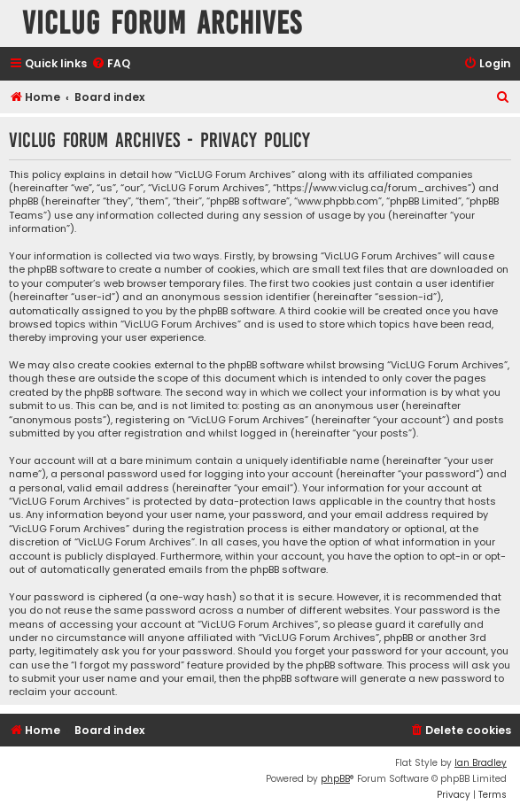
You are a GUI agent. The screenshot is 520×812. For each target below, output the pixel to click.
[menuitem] (111, 64)
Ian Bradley (481, 763)
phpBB (335, 779)
